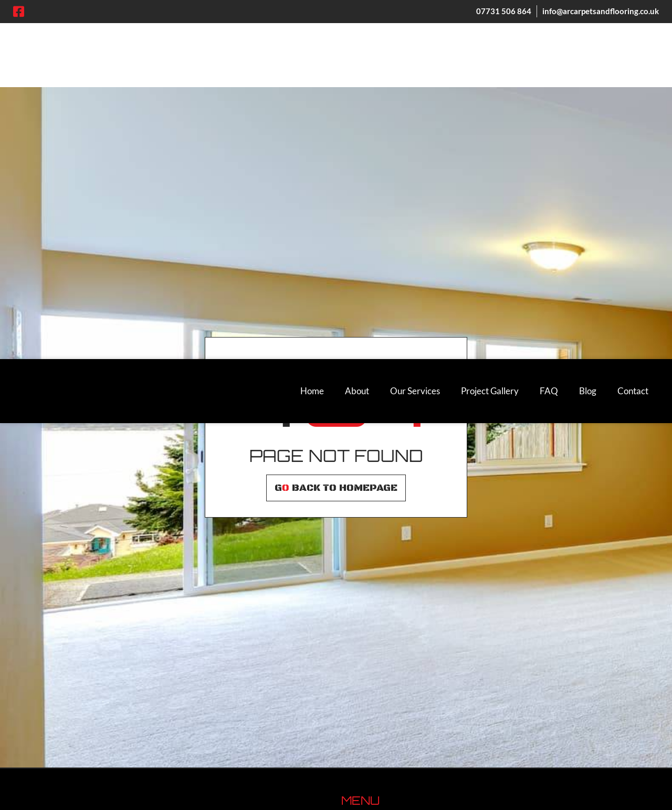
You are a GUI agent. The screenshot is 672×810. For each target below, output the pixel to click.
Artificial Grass (370, 646)
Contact (633, 32)
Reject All (137, 766)
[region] (136, 734)
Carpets (357, 593)
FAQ (549, 32)
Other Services (370, 682)
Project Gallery (490, 32)
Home (312, 32)
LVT (349, 611)
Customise (69, 766)
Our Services (415, 32)
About (357, 32)
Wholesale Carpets (378, 664)
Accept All (205, 766)
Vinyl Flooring (368, 629)
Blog (588, 32)
